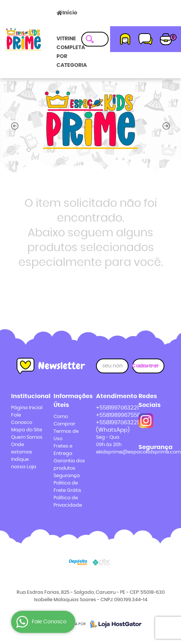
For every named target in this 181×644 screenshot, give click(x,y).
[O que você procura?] (90, 39)
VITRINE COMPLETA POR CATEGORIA (72, 52)
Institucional (27, 396)
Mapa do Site (27, 430)
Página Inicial (27, 408)
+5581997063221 (117, 408)
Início (70, 13)
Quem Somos (27, 437)
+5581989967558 (118, 415)
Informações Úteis (69, 401)
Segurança (67, 476)
